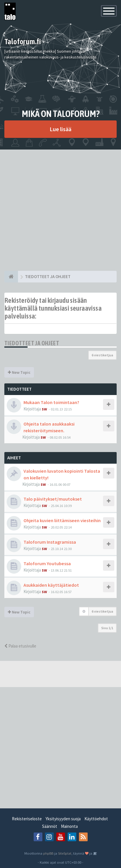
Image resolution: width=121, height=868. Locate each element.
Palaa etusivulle (20, 646)
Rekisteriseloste (27, 819)
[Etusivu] (11, 277)
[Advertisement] (60, 210)
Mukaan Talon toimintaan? (51, 402)
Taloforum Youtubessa (47, 563)
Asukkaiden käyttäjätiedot (51, 585)
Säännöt (50, 826)
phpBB (48, 853)
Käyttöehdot (96, 819)
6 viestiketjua (102, 355)
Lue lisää (60, 129)
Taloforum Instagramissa (50, 542)
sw (44, 409)
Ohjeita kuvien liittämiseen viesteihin (62, 520)
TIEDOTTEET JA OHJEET (32, 343)
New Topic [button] (19, 372)
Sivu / (107, 628)
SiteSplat (65, 853)
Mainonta (69, 826)
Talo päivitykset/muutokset (53, 499)
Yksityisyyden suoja (63, 819)
